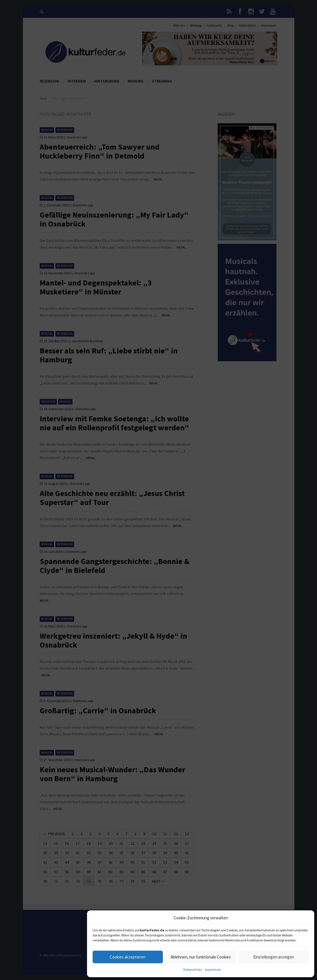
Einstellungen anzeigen (274, 957)
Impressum (213, 970)
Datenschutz (193, 970)
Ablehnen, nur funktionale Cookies (201, 957)
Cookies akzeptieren (128, 957)
